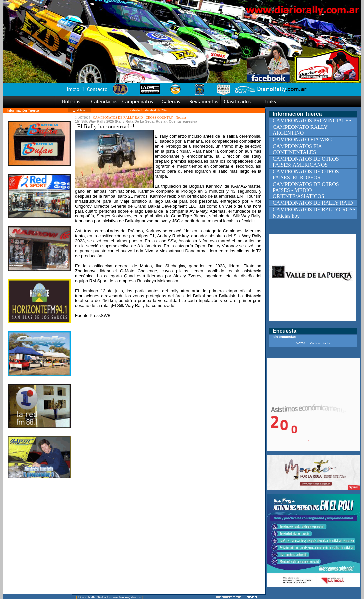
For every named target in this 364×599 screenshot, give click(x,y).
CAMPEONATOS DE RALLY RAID (118, 117)
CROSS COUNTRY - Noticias (166, 117)
